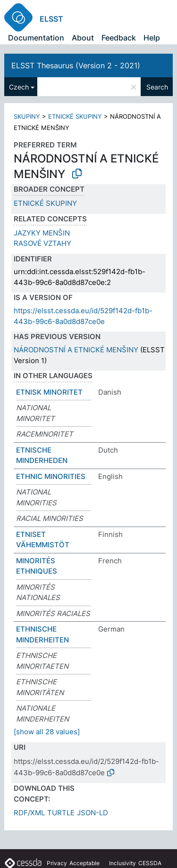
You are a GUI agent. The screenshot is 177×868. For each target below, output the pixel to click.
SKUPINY (27, 116)
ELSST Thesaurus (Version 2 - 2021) (76, 65)
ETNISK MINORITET (49, 392)
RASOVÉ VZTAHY (42, 243)
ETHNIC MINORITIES (51, 476)
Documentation (36, 38)
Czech (19, 87)
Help (152, 38)
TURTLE (61, 813)
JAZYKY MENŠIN (42, 233)
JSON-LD (93, 813)
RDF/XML (29, 813)
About (83, 38)
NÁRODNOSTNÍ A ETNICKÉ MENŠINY (76, 350)
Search (157, 87)
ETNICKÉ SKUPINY (75, 116)
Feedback (119, 38)
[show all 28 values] (47, 732)
